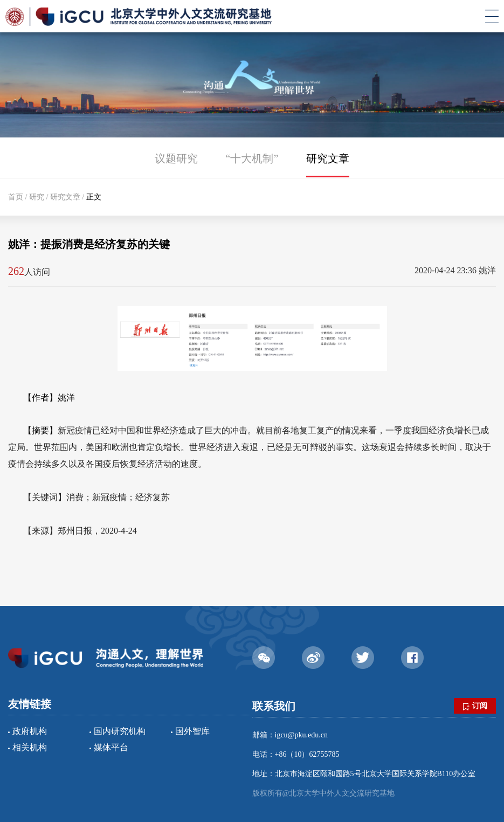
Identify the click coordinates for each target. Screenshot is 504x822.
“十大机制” (252, 158)
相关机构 (30, 747)
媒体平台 (111, 747)
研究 (37, 197)
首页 (16, 197)
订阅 (475, 706)
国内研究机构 (120, 731)
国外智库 (192, 731)
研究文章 (328, 158)
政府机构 (30, 731)
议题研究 (176, 158)
